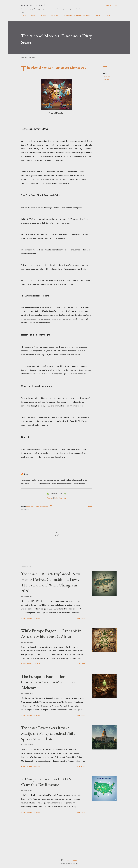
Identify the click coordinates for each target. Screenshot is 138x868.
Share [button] (105, 66)
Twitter (107, 15)
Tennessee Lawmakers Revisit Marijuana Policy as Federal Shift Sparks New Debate (48, 733)
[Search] (108, 5)
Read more (81, 618)
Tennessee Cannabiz (33, 5)
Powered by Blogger (69, 860)
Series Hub (54, 15)
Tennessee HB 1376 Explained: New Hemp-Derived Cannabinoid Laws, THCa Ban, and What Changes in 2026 (51, 582)
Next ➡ (66, 498)
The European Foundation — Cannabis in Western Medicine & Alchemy (48, 682)
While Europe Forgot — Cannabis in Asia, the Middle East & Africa (51, 633)
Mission (42, 15)
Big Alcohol (106, 79)
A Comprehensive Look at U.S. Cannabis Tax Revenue (47, 782)
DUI (104, 82)
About (32, 15)
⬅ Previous (49, 498)
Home (23, 15)
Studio (97, 15)
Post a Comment (34, 618)
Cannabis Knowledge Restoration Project (76, 15)
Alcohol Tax (106, 77)
